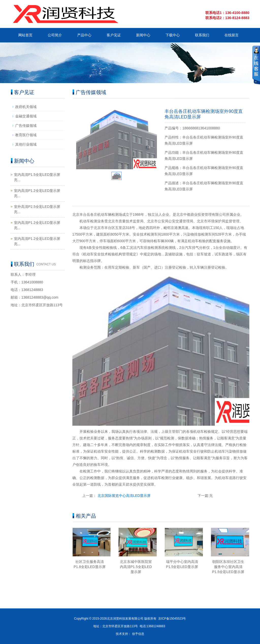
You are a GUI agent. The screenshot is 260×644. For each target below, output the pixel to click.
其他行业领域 (26, 144)
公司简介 (55, 35)
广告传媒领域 (26, 126)
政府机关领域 (26, 107)
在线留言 (232, 35)
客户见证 (114, 35)
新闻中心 (143, 35)
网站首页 (25, 35)
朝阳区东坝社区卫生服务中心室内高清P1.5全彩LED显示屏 (228, 567)
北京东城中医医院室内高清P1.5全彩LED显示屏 (136, 567)
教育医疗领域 (26, 135)
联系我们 (202, 35)
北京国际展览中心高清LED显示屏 (124, 496)
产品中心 (84, 35)
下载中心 (173, 35)
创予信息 (138, 634)
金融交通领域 (26, 116)
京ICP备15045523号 (172, 619)
